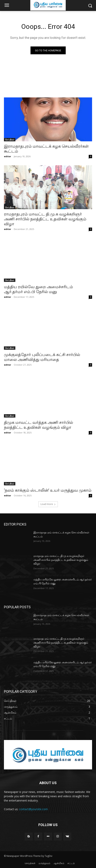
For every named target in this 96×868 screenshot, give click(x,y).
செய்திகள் (10, 140)
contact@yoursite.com (33, 809)
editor (7, 156)
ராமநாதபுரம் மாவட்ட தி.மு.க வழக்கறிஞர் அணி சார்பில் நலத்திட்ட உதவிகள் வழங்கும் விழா (45, 219)
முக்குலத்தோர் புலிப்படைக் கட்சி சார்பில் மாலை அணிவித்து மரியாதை (42, 357)
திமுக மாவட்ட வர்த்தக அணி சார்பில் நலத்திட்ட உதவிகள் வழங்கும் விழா (38, 425)
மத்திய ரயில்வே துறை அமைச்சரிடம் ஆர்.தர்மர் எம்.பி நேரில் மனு (38, 289)
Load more (48, 504)
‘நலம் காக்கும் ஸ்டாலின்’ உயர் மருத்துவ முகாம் (48, 490)
